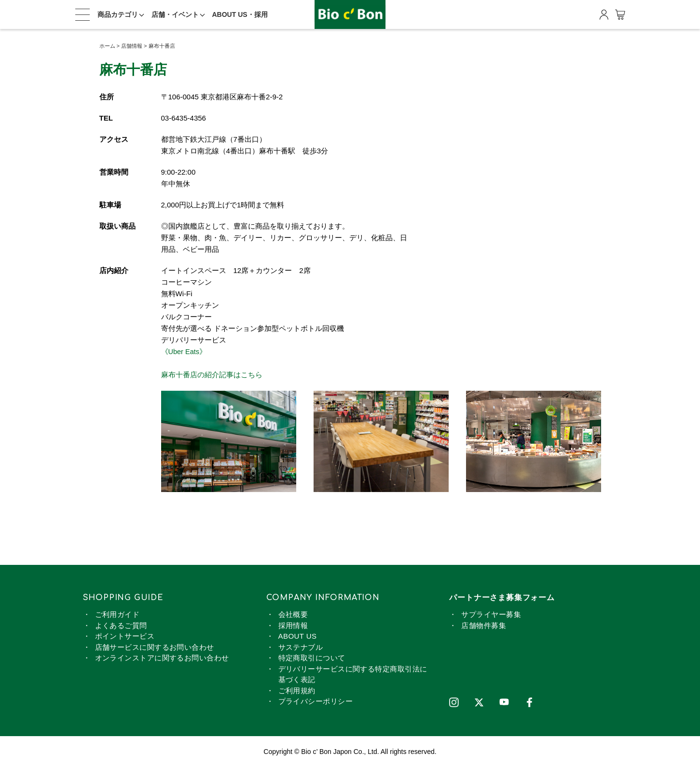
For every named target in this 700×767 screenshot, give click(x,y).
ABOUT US (298, 636)
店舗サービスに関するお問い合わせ (155, 647)
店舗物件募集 (484, 625)
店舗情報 (132, 46)
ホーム (107, 46)
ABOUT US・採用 (240, 14)
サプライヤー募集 (491, 614)
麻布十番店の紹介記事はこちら (212, 375)
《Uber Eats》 (185, 351)
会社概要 (293, 614)
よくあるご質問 (121, 625)
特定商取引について (312, 658)
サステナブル (301, 647)
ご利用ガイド (117, 614)
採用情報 (293, 625)
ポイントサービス (125, 636)
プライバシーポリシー (316, 701)
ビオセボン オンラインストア (350, 15)
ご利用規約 (297, 690)
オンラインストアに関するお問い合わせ (162, 658)
